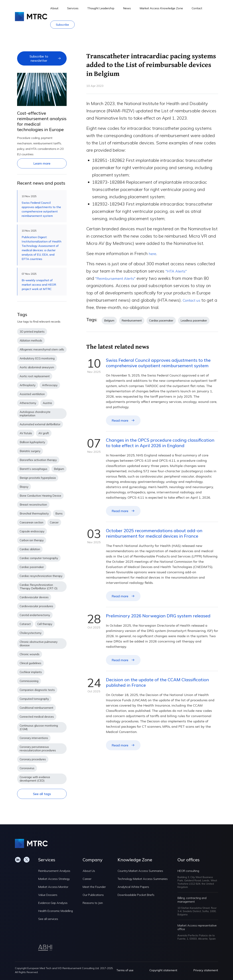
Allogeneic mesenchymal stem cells (42, 349)
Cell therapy (45, 624)
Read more (120, 420)
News (127, 8)
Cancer (54, 522)
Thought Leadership (101, 8)
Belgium (59, 469)
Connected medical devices (37, 717)
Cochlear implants (31, 672)
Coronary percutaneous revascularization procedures (38, 749)
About (54, 8)
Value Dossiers (48, 895)
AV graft (44, 433)
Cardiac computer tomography (39, 558)
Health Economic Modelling (56, 911)
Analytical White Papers (133, 887)
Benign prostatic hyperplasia (38, 478)
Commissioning (29, 681)
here (153, 253)
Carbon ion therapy (32, 540)
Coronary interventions (34, 738)
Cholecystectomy (31, 633)
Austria (47, 403)
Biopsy (24, 487)
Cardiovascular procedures (36, 606)
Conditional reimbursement (36, 708)
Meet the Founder (94, 887)
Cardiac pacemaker (32, 567)
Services (73, 8)
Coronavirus (27, 768)
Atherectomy (28, 403)
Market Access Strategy (54, 879)
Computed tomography (34, 699)
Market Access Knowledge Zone (161, 8)
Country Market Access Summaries (140, 871)
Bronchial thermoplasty (34, 513)
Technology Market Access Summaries (143, 879)
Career (87, 879)
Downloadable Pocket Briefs (136, 895)
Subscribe (62, 25)
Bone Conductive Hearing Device (40, 496)
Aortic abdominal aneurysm (37, 367)
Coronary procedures (33, 759)
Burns (59, 513)
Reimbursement (132, 321)
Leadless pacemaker (194, 321)
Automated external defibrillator (40, 424)
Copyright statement (163, 970)
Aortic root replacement (35, 376)
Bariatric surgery (30, 451)
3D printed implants (32, 332)
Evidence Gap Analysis (53, 903)
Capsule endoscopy (32, 531)
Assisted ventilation (32, 394)
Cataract (25, 624)
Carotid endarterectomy (35, 615)
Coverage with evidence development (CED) (35, 779)
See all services (48, 919)
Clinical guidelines (30, 663)
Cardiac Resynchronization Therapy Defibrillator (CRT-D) (39, 587)
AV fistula (26, 433)
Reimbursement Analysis (54, 871)
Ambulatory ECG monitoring (37, 358)
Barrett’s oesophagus (33, 469)
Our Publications (93, 895)
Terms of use (125, 970)
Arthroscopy (50, 385)
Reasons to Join (93, 903)
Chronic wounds (30, 654)
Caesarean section (31, 522)
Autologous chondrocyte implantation (35, 414)
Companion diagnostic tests (37, 690)
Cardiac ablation (30, 549)
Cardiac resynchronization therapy (41, 576)
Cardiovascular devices (34, 597)
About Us (89, 871)
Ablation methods (31, 341)
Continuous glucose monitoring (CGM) (39, 727)
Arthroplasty (28, 385)
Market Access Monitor (53, 887)
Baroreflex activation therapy (38, 460)
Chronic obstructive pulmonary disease (39, 644)
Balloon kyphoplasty (32, 442)
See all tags (42, 794)
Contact (197, 8)
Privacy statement (206, 970)
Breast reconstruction (33, 505)
